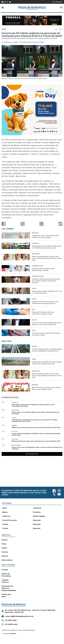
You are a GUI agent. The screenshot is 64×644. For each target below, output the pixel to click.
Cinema (5, 528)
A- (56, 29)
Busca (61, 8)
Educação (37, 520)
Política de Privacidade (6, 575)
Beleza (5, 512)
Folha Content (7, 560)
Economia (37, 512)
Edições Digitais (39, 516)
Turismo (5, 552)
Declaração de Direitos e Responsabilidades (9, 588)
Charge (5, 524)
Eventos (5, 556)
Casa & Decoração (10, 520)
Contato (5, 570)
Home (4, 544)
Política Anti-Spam (7, 595)
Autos (5, 508)
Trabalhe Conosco (5, 581)
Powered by (9, 634)
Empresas (37, 524)
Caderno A (6, 516)
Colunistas (37, 508)
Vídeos (4, 548)
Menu (3, 7)
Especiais (37, 528)
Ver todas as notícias (32, 454)
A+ (61, 29)
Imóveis (5, 540)
